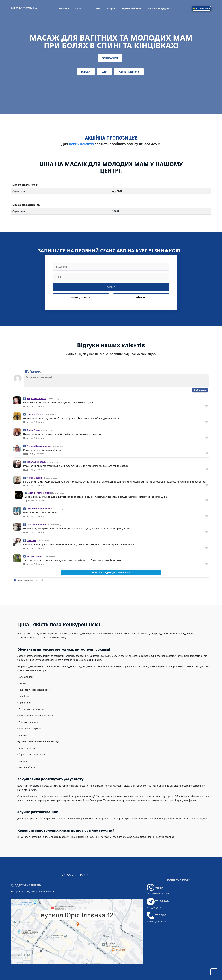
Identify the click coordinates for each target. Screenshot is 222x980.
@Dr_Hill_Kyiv (154, 907)
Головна (64, 8)
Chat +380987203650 (158, 893)
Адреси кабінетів (131, 8)
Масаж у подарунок (159, 8)
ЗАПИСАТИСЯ (110, 58)
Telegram (141, 297)
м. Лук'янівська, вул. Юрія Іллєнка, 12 (34, 891)
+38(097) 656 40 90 (81, 297)
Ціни (105, 72)
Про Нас (96, 8)
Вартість (80, 8)
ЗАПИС (111, 287)
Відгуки (111, 8)
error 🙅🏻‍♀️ (111, 476)
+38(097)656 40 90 (157, 921)
